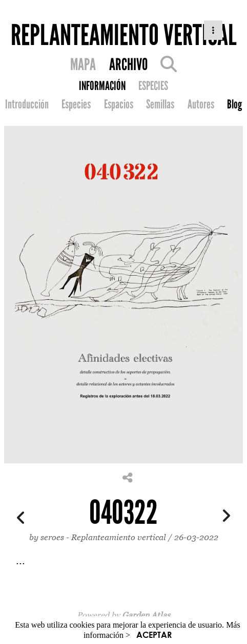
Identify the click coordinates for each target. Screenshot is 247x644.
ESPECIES (153, 86)
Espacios (119, 104)
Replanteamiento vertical (120, 537)
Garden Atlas (146, 615)
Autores (201, 104)
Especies (76, 104)
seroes (52, 537)
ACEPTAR (154, 635)
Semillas (160, 104)
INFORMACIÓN (102, 86)
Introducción (27, 104)
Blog (234, 104)
